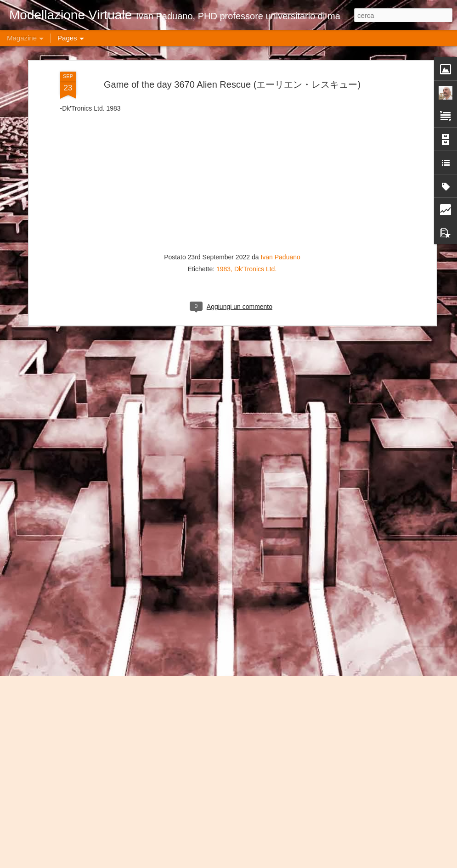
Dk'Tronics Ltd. (255, 118)
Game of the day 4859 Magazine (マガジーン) (217, 754)
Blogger (334, 863)
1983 (223, 118)
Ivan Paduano (280, 106)
